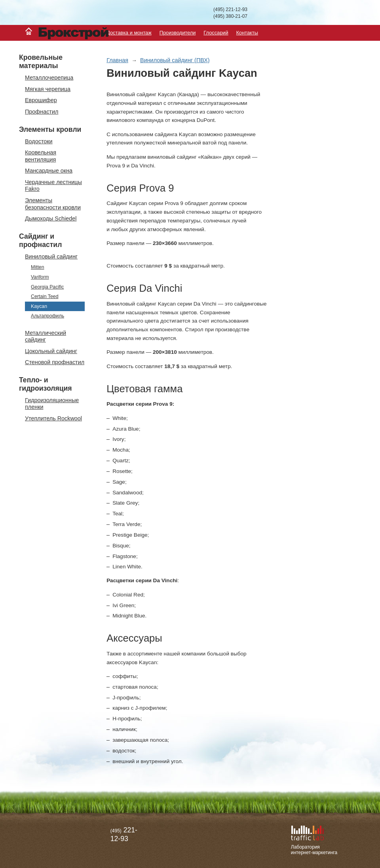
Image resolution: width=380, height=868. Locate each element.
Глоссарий (216, 33)
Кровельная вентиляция (41, 156)
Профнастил (42, 112)
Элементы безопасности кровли (53, 204)
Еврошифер (41, 100)
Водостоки (39, 141)
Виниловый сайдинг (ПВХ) (175, 60)
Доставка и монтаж (129, 33)
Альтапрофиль (47, 316)
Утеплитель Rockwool (53, 418)
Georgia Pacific (47, 287)
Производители (178, 33)
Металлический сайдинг (46, 336)
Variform (40, 277)
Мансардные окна (49, 171)
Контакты (247, 33)
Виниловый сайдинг (51, 256)
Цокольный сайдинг (51, 351)
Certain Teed (45, 296)
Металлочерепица (49, 78)
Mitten (38, 267)
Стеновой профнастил (55, 362)
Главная (117, 60)
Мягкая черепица (48, 89)
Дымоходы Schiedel (51, 218)
